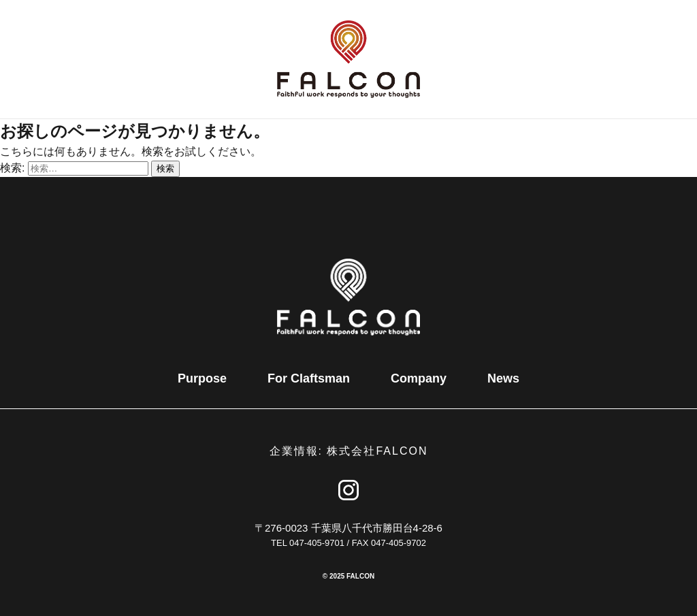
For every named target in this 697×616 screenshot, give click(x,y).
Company (419, 378)
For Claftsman (309, 378)
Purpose (202, 378)
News (503, 378)
